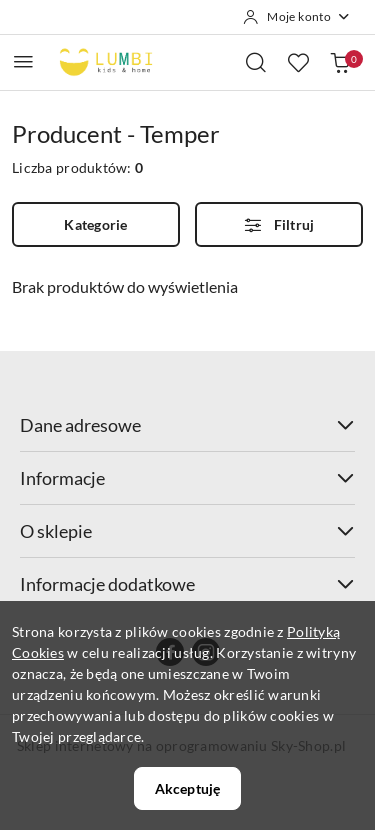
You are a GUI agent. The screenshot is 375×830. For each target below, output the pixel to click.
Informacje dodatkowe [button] (187, 584)
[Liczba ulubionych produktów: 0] (298, 62)
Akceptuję (187, 788)
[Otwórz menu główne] (23, 61)
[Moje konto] (297, 17)
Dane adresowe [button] (187, 425)
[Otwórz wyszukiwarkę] (256, 62)
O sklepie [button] (187, 531)
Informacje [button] (187, 478)
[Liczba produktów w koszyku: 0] (340, 62)
